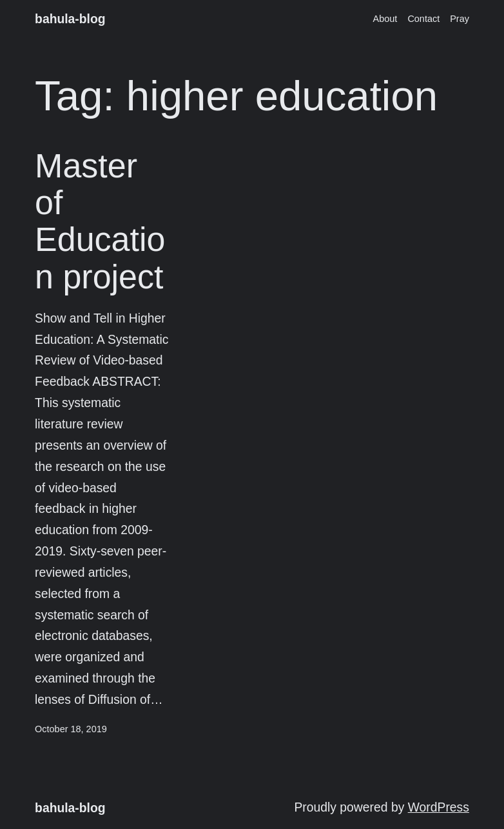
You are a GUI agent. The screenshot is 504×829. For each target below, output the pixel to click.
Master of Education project (100, 222)
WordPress (439, 807)
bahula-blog (70, 19)
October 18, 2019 (71, 729)
